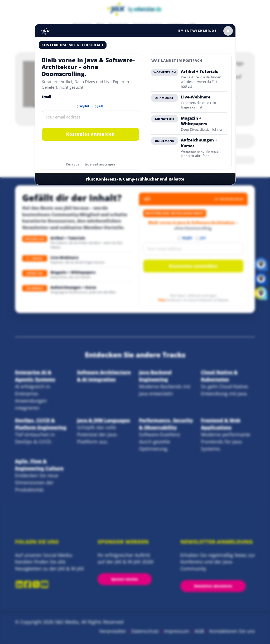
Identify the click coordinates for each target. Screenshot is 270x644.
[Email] (90, 117)
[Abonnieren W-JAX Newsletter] (76, 106)
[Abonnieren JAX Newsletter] (94, 106)
